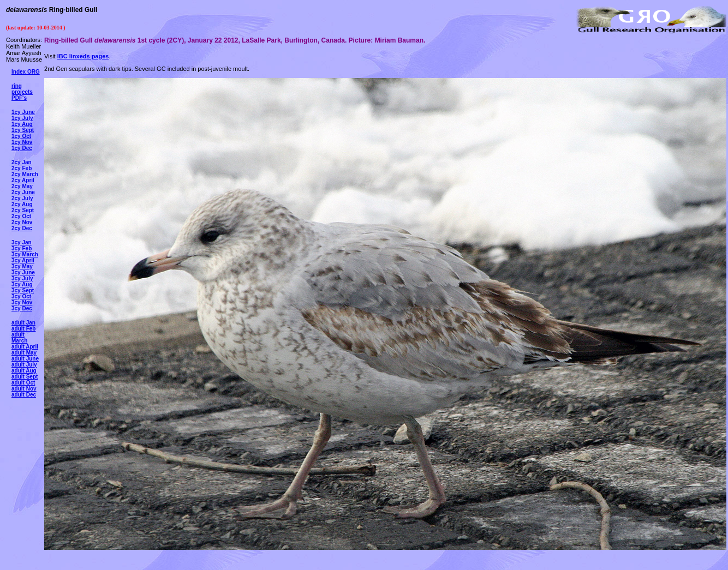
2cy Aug (22, 204)
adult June (25, 359)
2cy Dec (22, 228)
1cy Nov (22, 142)
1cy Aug (22, 124)
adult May (24, 353)
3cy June (23, 272)
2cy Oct (21, 216)
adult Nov (24, 389)
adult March (19, 338)
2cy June (23, 192)
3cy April (23, 260)
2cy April (23, 180)
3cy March (25, 254)
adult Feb (23, 329)
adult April (25, 347)
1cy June (23, 112)
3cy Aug (22, 284)
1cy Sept (23, 130)
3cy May (22, 266)
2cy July (22, 198)
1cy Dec (22, 148)
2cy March (25, 174)
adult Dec (24, 395)
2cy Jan (22, 162)
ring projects (22, 89)
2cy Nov (22, 222)
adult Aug (24, 371)
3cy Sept (23, 290)
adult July (24, 365)
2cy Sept (23, 210)
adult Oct (23, 383)
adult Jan (23, 323)
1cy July (22, 118)
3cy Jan (22, 242)
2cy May (22, 186)
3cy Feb (22, 248)
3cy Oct (21, 296)
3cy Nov (22, 302)
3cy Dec (22, 308)
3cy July (22, 278)
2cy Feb (22, 168)
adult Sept (25, 377)
